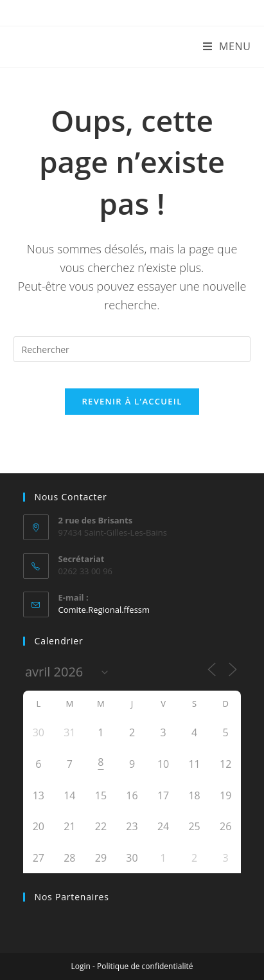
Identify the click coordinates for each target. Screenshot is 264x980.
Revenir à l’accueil (132, 401)
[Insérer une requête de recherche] (132, 349)
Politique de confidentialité (145, 966)
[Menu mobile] (227, 46)
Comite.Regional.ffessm (104, 610)
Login (81, 966)
